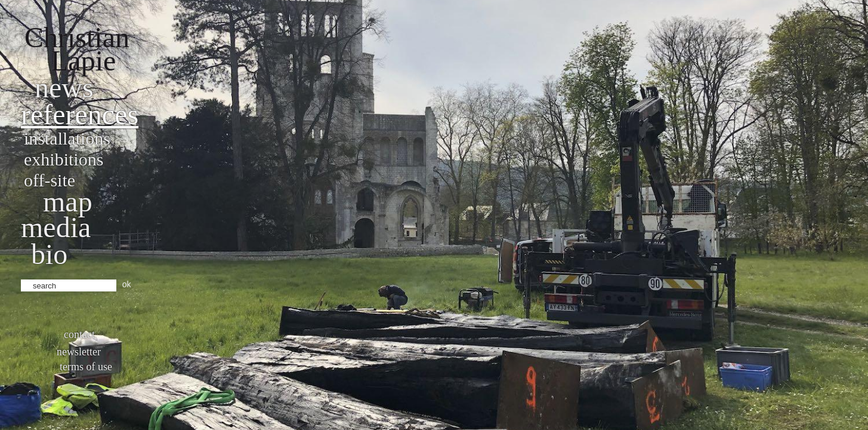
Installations (67, 138)
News (64, 87)
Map (68, 202)
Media (56, 227)
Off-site (50, 180)
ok (127, 284)
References (80, 114)
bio (49, 254)
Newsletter (79, 352)
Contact (79, 334)
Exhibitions (64, 159)
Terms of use (86, 367)
